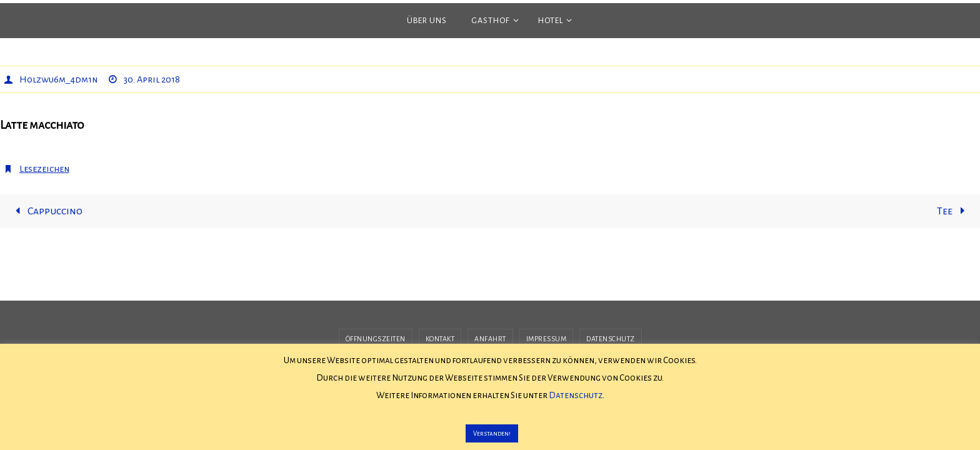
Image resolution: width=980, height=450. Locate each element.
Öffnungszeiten (376, 339)
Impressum (547, 339)
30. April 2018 (152, 79)
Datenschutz (611, 339)
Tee (953, 211)
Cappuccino (46, 211)
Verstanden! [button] (492, 433)
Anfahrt (490, 339)
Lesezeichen (44, 169)
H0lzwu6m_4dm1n (58, 79)
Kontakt (440, 339)
